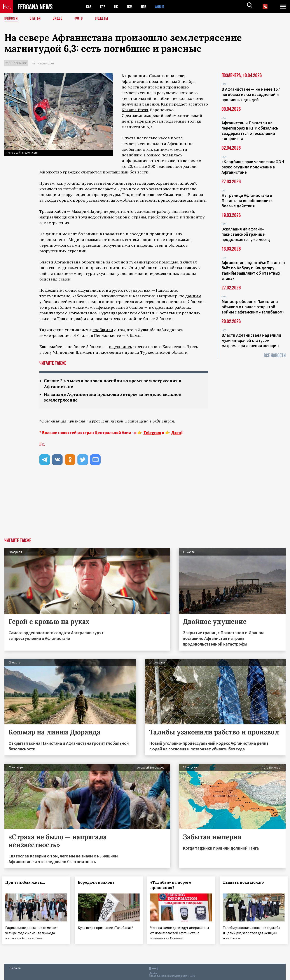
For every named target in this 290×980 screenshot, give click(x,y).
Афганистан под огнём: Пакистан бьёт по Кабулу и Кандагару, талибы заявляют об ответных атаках (253, 270)
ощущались (121, 347)
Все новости (275, 356)
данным (193, 296)
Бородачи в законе (99, 883)
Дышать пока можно (246, 883)
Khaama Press (135, 110)
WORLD (163, 7)
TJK (117, 7)
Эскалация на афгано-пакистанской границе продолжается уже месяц (246, 234)
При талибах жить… (27, 883)
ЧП (33, 63)
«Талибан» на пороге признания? (173, 886)
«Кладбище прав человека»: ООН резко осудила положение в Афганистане (253, 167)
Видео (59, 19)
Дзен (176, 433)
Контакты (15, 967)
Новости (11, 19)
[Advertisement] (145, 506)
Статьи (36, 19)
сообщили (103, 330)
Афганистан (46, 63)
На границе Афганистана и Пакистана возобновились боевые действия (247, 201)
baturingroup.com (178, 975)
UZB (147, 7)
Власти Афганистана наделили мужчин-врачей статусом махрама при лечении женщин (251, 340)
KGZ (103, 7)
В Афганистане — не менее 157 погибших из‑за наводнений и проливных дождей (251, 94)
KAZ (89, 7)
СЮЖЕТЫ (104, 19)
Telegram (152, 433)
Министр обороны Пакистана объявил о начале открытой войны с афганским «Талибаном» (253, 307)
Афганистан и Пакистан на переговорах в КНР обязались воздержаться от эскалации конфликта (250, 131)
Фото (81, 19)
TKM (132, 7)
